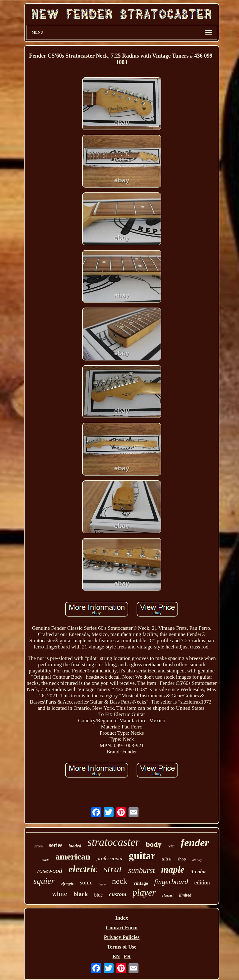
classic (167, 895)
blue (98, 895)
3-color (199, 872)
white (60, 894)
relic (171, 846)
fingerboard (171, 882)
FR (127, 956)
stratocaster (113, 842)
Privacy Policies (122, 937)
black (81, 894)
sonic (86, 882)
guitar (142, 856)
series (56, 845)
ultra (167, 859)
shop (182, 859)
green (39, 846)
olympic (67, 883)
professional (109, 858)
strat (113, 869)
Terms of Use (122, 947)
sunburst (142, 870)
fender (195, 843)
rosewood (50, 871)
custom (118, 894)
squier (44, 881)
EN (116, 956)
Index (122, 918)
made (45, 860)
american (73, 857)
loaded (75, 846)
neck (120, 881)
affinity (197, 860)
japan (102, 884)
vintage (141, 883)
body (154, 844)
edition (202, 883)
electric (83, 869)
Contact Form (122, 928)
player (144, 893)
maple (173, 869)
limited (185, 895)
